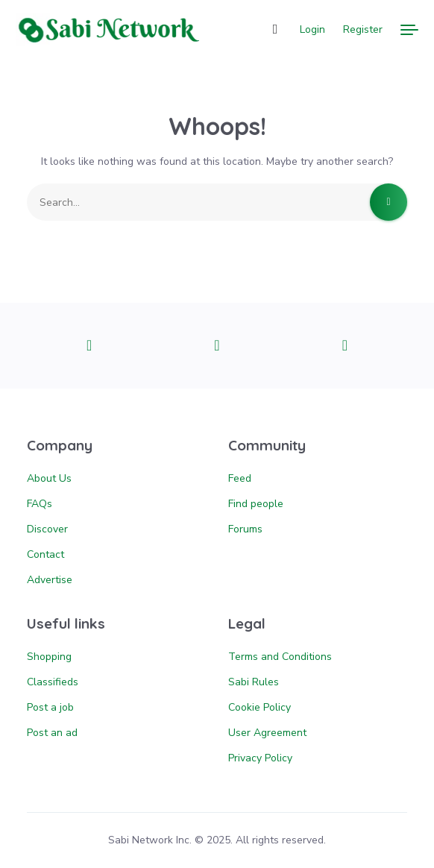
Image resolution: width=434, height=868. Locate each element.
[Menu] (409, 30)
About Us (49, 478)
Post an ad (52, 733)
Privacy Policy (260, 758)
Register (363, 29)
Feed (240, 478)
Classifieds (53, 682)
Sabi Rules (254, 682)
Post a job (50, 707)
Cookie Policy (260, 707)
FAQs (40, 504)
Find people (256, 504)
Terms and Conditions (280, 657)
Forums (245, 529)
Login (312, 29)
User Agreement (267, 733)
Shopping (49, 657)
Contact (45, 554)
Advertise (50, 580)
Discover (47, 529)
